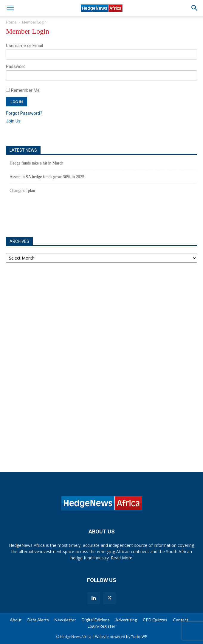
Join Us (13, 121)
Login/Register (101, 626)
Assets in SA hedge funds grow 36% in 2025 (47, 177)
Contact (181, 620)
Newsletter (65, 620)
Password (16, 66)
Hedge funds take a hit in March (36, 163)
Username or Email (24, 46)
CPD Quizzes (155, 620)
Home (11, 22)
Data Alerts (38, 620)
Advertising (126, 620)
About (16, 620)
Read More (122, 558)
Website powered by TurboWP (121, 637)
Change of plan (22, 191)
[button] (10, 8)
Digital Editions (96, 620)
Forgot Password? (24, 113)
